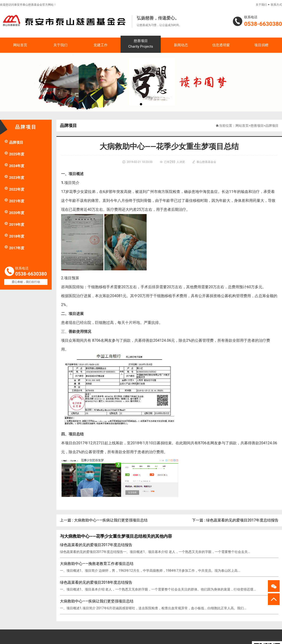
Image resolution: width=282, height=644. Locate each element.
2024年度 (14, 166)
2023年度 (14, 178)
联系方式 (276, 5)
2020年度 (14, 213)
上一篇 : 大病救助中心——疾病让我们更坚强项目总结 (104, 520)
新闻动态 (181, 45)
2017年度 (14, 248)
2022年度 (14, 189)
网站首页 (20, 45)
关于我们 (261, 5)
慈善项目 (141, 44)
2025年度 (14, 154)
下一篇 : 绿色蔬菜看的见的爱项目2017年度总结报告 (235, 520)
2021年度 (14, 201)
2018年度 (14, 236)
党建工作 (101, 45)
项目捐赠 (261, 45)
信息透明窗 (221, 45)
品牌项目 (14, 142)
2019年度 (14, 225)
